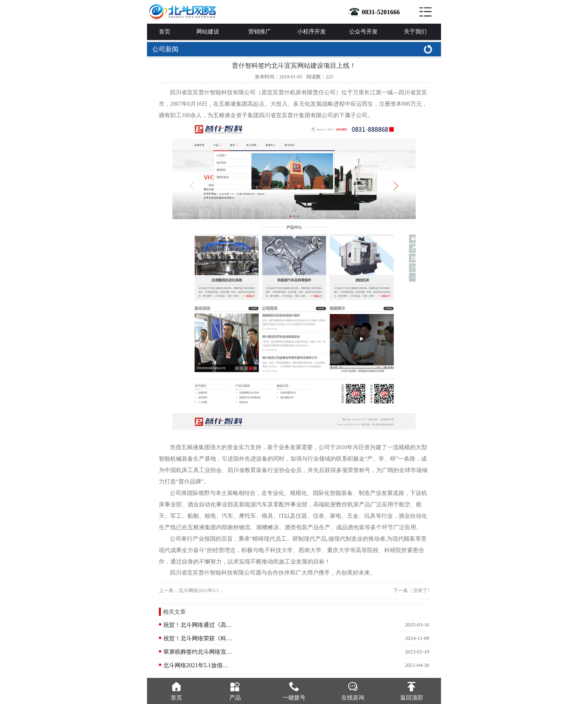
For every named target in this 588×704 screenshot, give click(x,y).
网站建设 (208, 32)
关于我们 (415, 32)
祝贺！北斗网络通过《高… (198, 625)
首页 (165, 32)
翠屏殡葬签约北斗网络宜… (198, 652)
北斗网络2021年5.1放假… (196, 665)
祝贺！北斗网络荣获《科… (198, 638)
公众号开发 (363, 32)
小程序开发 (312, 32)
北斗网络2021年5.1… (201, 590)
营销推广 (260, 32)
